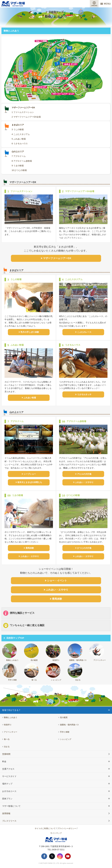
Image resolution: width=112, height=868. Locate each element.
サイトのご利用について (45, 828)
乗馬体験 (30, 548)
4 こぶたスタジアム (21, 134)
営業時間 (6, 754)
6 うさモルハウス (20, 144)
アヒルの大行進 (84, 474)
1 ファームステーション (23, 112)
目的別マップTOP (15, 638)
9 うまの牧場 (18, 166)
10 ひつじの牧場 (19, 170)
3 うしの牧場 (18, 129)
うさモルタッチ (84, 394)
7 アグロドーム (19, 156)
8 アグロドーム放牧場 (22, 161)
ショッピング (54, 672)
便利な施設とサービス (19, 613)
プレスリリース (9, 821)
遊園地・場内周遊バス (77, 652)
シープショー (30, 474)
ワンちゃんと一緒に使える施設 (24, 625)
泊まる (75, 672)
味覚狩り (53, 652)
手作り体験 (9, 672)
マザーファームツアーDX (57, 258)
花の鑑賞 (31, 652)
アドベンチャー (98, 652)
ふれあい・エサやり (84, 482)
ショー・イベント (57, 581)
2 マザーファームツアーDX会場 (26, 117)
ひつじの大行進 (84, 548)
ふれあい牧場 (30, 398)
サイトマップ (56, 833)
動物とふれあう (10, 652)
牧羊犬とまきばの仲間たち (30, 482)
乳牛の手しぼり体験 (30, 332)
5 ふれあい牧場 (19, 139)
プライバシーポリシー (67, 828)
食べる (31, 672)
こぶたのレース (84, 332)
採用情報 (6, 813)
